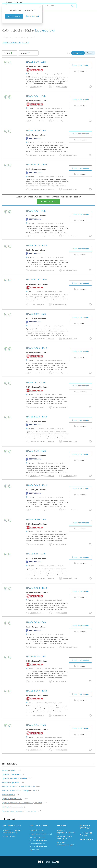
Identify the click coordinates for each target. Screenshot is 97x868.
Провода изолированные (12, 807)
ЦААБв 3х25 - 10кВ (36, 131)
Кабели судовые (9, 795)
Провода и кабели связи (12, 799)
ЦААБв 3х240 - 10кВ (37, 165)
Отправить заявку (49, 202)
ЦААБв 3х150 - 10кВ (37, 245)
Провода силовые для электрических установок (22, 803)
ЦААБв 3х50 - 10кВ (36, 314)
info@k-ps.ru (88, 839)
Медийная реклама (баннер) (41, 834)
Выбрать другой (33, 16)
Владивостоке (45, 31)
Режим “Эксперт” (9, 836)
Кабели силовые (9, 770)
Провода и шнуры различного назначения (19, 811)
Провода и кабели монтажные (15, 778)
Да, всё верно (14, 16)
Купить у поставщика (80, 65)
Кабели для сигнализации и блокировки (18, 787)
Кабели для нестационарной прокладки (18, 791)
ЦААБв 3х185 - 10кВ (37, 348)
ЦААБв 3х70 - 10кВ (36, 62)
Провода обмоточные (11, 774)
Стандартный (78, 53)
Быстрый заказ (80, 71)
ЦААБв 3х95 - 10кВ (36, 622)
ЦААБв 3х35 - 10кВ (36, 383)
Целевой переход (37, 830)
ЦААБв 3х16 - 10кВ (36, 96)
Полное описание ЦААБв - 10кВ (15, 42)
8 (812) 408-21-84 (87, 834)
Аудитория (34, 850)
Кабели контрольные (11, 782)
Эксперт (90, 53)
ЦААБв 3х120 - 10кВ (37, 417)
